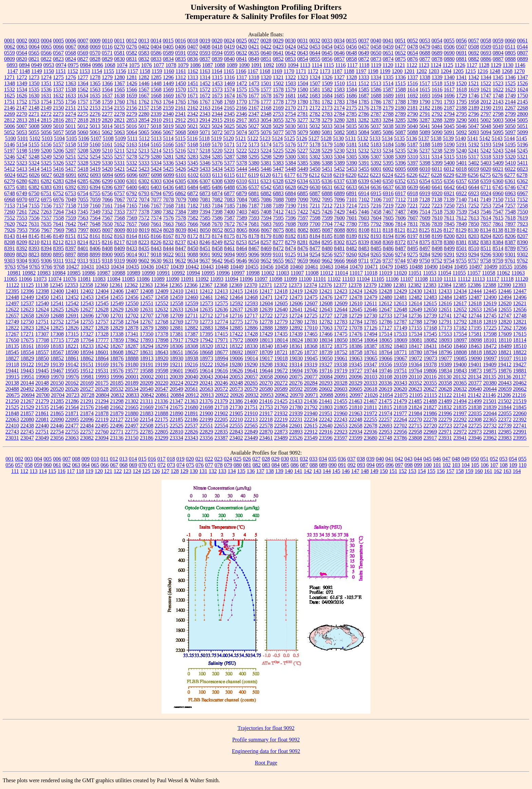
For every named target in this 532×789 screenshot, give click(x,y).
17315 (72, 334)
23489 (281, 438)
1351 (46, 83)
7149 (486, 199)
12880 (161, 328)
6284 (71, 181)
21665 (132, 407)
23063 (72, 438)
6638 (400, 187)
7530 (449, 212)
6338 (351, 181)
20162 (72, 383)
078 (218, 465)
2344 (217, 114)
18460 (460, 346)
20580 (266, 389)
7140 (461, 199)
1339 (437, 77)
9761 (510, 261)
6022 (510, 169)
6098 (156, 175)
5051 (522, 126)
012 (114, 459)
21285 (57, 401)
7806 (388, 224)
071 (152, 465)
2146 (9, 108)
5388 (327, 163)
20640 (475, 389)
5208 (83, 151)
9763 (10, 267)
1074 (122, 65)
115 (52, 471)
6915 (376, 193)
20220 (161, 383)
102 (446, 465)
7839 (437, 224)
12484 (445, 297)
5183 (376, 144)
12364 (161, 285)
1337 (413, 77)
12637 (236, 309)
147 (355, 471)
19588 (147, 371)
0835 (180, 59)
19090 (475, 358)
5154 (22, 144)
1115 (329, 65)
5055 (34, 132)
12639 (266, 309)
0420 (242, 47)
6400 (132, 187)
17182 (460, 328)
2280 (144, 114)
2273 (58, 114)
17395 (206, 334)
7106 (376, 199)
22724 (460, 426)
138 (270, 471)
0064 (34, 47)
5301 (303, 157)
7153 (9, 206)
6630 (315, 187)
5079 (303, 132)
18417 (415, 346)
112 (24, 471)
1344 (486, 77)
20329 (356, 383)
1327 (339, 77)
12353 (71, 285)
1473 (254, 83)
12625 (57, 309)
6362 (522, 181)
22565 (251, 426)
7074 (144, 199)
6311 (254, 181)
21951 (326, 413)
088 (313, 465)
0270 (119, 47)
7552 (9, 218)
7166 (144, 206)
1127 (472, 65)
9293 (461, 254)
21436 (311, 401)
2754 (290, 114)
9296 (486, 254)
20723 (73, 395)
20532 (117, 389)
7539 (461, 212)
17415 (221, 334)
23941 (460, 438)
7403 (242, 212)
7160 (95, 206)
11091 (187, 279)
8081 (291, 230)
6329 (290, 181)
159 (469, 471)
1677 (254, 96)
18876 (117, 358)
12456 (132, 297)
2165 (229, 108)
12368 (221, 285)
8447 (180, 248)
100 (427, 465)
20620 (400, 389)
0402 (144, 47)
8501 (461, 248)
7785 (364, 224)
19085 (460, 358)
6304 (168, 181)
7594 (266, 218)
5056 (46, 132)
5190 (449, 144)
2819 (95, 120)
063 (76, 465)
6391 (58, 187)
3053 (254, 120)
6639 (413, 187)
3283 (376, 120)
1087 (208, 65)
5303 (327, 157)
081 (247, 465)
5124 (277, 138)
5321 (522, 157)
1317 (242, 77)
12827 (87, 328)
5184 (388, 144)
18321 (221, 346)
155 (431, 471)
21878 (102, 413)
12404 (102, 291)
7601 (351, 218)
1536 (46, 89)
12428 (385, 291)
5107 (96, 138)
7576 (168, 218)
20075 (296, 377)
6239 (461, 175)
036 (342, 459)
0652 (400, 53)
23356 (206, 438)
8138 (498, 230)
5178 (315, 144)
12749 (12, 322)
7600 (339, 218)
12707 (147, 316)
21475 (385, 401)
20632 (460, 389)
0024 (229, 41)
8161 (95, 236)
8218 (132, 242)
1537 (58, 89)
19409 (490, 364)
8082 (303, 230)
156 (441, 471)
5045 (449, 126)
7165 (132, 206)
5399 (437, 163)
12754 (72, 322)
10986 (89, 273)
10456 (267, 267)
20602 (326, 389)
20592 (296, 389)
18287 (132, 346)
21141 (460, 395)
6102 (193, 175)
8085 (315, 230)
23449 (251, 438)
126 (156, 471)
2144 (510, 102)
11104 (363, 279)
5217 (193, 151)
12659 (42, 316)
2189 (474, 108)
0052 (413, 41)
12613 (400, 303)
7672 (229, 224)
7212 (327, 206)
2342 (193, 114)
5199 (34, 151)
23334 (176, 438)
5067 (168, 132)
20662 (520, 389)
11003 (282, 273)
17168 (430, 328)
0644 (315, 53)
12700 (102, 316)
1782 (327, 102)
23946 (475, 438)
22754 (57, 432)
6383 (46, 187)
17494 (370, 334)
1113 (305, 65)
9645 (229, 261)
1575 (242, 89)
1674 (229, 96)
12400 (57, 291)
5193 (486, 144)
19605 (191, 371)
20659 (505, 389)
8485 (376, 248)
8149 (58, 236)
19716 (326, 371)
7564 (95, 218)
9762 (522, 261)
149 (374, 471)
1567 (144, 89)
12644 (341, 309)
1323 (303, 77)
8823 (34, 254)
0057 (474, 41)
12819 (490, 322)
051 (484, 459)
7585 (205, 218)
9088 (193, 254)
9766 (47, 267)
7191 (303, 206)
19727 (356, 371)
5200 (46, 151)
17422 (236, 334)
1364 (83, 83)
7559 (71, 218)
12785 (370, 322)
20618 (370, 389)
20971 (311, 395)
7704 (327, 224)
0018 (193, 41)
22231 (296, 419)
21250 (12, 401)
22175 (161, 419)
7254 (498, 206)
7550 (522, 212)
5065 (144, 132)
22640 (326, 426)
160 (479, 471)
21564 (72, 407)
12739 (430, 316)
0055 (449, 41)
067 (114, 465)
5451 (327, 169)
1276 (71, 77)
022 (209, 459)
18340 (266, 346)
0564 (22, 53)
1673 (217, 96)
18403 (400, 346)
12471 (266, 297)
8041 (193, 230)
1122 (412, 65)
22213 (251, 419)
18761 (370, 352)
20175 (102, 383)
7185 (229, 206)
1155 (109, 71)
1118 (364, 65)
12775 (236, 322)
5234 (388, 151)
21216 (519, 395)
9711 (364, 261)
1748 (498, 96)
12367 (206, 285)
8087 (327, 230)
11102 (334, 279)
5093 (474, 132)
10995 (208, 273)
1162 (193, 71)
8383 (486, 242)
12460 (191, 297)
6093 (95, 175)
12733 (385, 316)
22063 (12, 419)
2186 (437, 108)
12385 (459, 285)
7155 (34, 206)
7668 (205, 224)
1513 (376, 83)
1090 (244, 65)
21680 (191, 407)
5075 (254, 132)
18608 (117, 352)
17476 (356, 334)
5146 (9, 144)
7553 (22, 218)
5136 (412, 138)
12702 (132, 316)
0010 (107, 41)
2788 (388, 114)
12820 (505, 322)
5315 (449, 157)
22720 (430, 426)
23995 (520, 438)
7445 (351, 212)
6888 (327, 193)
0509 (486, 47)
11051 (415, 273)
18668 (206, 352)
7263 (46, 212)
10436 (147, 267)
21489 (445, 401)
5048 (486, 126)
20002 (147, 377)
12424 (356, 291)
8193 (376, 236)
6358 (474, 181)
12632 (161, 309)
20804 (102, 395)
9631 (168, 261)
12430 (415, 291)
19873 (475, 371)
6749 (22, 193)
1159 (157, 71)
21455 (341, 401)
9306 (46, 261)
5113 (156, 138)
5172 (242, 144)
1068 (110, 65)
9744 (400, 261)
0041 (388, 41)
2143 (498, 102)
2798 (498, 114)
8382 (474, 242)
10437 (162, 267)
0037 (364, 41)
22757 (87, 432)
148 (365, 471)
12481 (400, 297)
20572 (221, 389)
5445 (254, 169)
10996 (223, 273)
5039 (400, 126)
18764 (385, 352)
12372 (280, 285)
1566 (132, 89)
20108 (385, 377)
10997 (238, 273)
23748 (385, 438)
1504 (303, 83)
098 (408, 465)
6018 (461, 169)
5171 (229, 144)
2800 (522, 114)
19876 (505, 371)
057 (19, 465)
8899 (95, 254)
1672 (205, 96)
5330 (107, 163)
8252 (229, 242)
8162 (107, 236)
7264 (58, 212)
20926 (237, 395)
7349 (95, 212)
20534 (132, 389)
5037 (376, 126)
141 (298, 471)
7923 (522, 224)
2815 (46, 120)
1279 (107, 77)
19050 (326, 358)
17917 (177, 340)
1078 (171, 65)
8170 (180, 236)
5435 (229, 169)
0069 (95, 47)
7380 (156, 212)
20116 (430, 377)
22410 (12, 426)
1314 (205, 77)
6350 (388, 181)
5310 (413, 157)
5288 (242, 157)
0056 (461, 41)
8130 (473, 230)
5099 (522, 132)
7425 (315, 212)
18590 (72, 352)
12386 (474, 285)
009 (85, 459)
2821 (119, 120)
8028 (169, 230)
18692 (236, 352)
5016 (132, 126)
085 (285, 465)
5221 (229, 151)
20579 (251, 389)
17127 (385, 328)
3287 (425, 120)
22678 (370, 426)
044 (418, 459)
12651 (445, 309)
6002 (388, 169)
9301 (510, 254)
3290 (461, 120)
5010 (58, 126)
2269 (9, 114)
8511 (486, 248)
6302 (144, 181)
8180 (278, 236)
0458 (376, 47)
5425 (168, 169)
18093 (445, 340)
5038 (388, 126)
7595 (278, 218)
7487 (400, 212)
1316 (229, 77)
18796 (445, 352)
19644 (266, 371)
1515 (400, 83)
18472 (490, 346)
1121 (400, 65)
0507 (461, 47)
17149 (400, 328)
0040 (376, 41)
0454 (327, 47)
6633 (351, 187)
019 (180, 459)
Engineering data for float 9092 (266, 751)
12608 (326, 303)
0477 (400, 47)
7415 (290, 212)
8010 (132, 230)
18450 (445, 346)
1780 (303, 102)
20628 (445, 389)
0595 (229, 53)
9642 (217, 261)
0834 (168, 59)
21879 (117, 413)
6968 (10, 199)
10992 (178, 273)
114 (43, 471)
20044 (221, 377)
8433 (132, 248)
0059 (498, 41)
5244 (510, 151)
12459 (176, 297)
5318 (486, 157)
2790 (413, 114)
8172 (193, 236)
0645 (327, 53)
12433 (445, 291)
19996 (117, 377)
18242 (102, 346)
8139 (510, 230)
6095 (120, 175)
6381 (22, 187)
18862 (87, 358)
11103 (349, 279)
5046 (461, 126)
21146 (489, 395)
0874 (388, 59)
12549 (117, 303)
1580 (303, 89)
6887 (315, 193)
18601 (102, 352)
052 (494, 459)
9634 (193, 261)
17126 (370, 328)
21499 (475, 401)
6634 (364, 187)
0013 (144, 41)
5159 (83, 144)
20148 (42, 383)
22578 (266, 426)
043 (408, 459)
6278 (522, 175)
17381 (176, 334)
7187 (254, 206)
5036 (364, 126)
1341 (461, 77)
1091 (256, 65)
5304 (339, 157)
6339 (364, 181)
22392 (520, 419)
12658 (27, 316)
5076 (266, 132)
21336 (161, 401)
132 (213, 471)
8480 (327, 248)
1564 (107, 89)
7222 (425, 206)
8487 (400, 248)
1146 (520, 65)
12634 (191, 309)
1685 (339, 96)
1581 (315, 89)
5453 (351, 169)
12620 (505, 303)
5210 (107, 151)
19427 (519, 364)
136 (251, 471)
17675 (27, 340)
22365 (490, 419)
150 (384, 471)
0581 (119, 53)
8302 (339, 242)
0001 (9, 41)
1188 (349, 71)
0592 (193, 53)
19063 (356, 358)
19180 (132, 364)
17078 (356, 328)
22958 (415, 432)
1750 (522, 96)
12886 (251, 328)
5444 (242, 169)
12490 (490, 297)
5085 (376, 132)
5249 (46, 157)
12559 (191, 303)
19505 (72, 371)
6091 (71, 175)
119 (89, 471)
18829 (27, 358)
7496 (413, 212)
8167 (168, 236)
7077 (156, 199)
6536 (242, 187)
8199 (437, 236)
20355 (430, 383)
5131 (350, 138)
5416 (58, 169)
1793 (449, 102)
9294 (474, 254)
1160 (169, 71)
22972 (460, 432)
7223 (437, 206)
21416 (266, 401)
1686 (351, 96)
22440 (42, 426)
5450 (315, 169)
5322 (9, 163)
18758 (356, 352)
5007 (22, 126)
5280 (156, 157)
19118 (12, 364)
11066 (25, 279)
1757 (83, 102)
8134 (486, 230)
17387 (191, 334)
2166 (242, 108)
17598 (490, 334)
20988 (326, 395)
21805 (341, 407)
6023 (522, 169)
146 (346, 471)
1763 (156, 102)
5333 (144, 163)
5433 (205, 169)
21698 (206, 407)
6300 (119, 181)
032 (304, 459)
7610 (437, 218)
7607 (413, 218)
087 (304, 465)
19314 (296, 364)
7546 (486, 212)
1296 (168, 77)
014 (133, 459)
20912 (192, 395)
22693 (385, 426)
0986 (98, 65)
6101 (181, 175)
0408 (205, 47)
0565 (34, 53)
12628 (102, 309)
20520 (57, 389)
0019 (205, 41)
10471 (371, 267)
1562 (83, 89)
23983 (505, 438)
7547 (498, 212)
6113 (217, 175)
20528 (102, 389)
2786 (364, 114)
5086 (388, 132)
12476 (326, 297)
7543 (474, 212)
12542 (72, 303)
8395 (58, 248)
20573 (236, 389)
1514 (388, 83)
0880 (449, 59)
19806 (430, 371)
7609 (425, 218)
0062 (10, 47)
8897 (71, 254)
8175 (229, 236)
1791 (437, 102)
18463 (475, 346)
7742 (339, 224)
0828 (95, 59)
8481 (339, 248)
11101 (319, 279)
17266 (520, 328)
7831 (413, 224)
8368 (376, 242)
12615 (430, 303)
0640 (266, 53)
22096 (87, 419)
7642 (71, 224)
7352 (107, 212)
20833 (132, 395)
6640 (425, 187)
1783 (339, 102)
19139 (57, 364)
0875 (400, 59)
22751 (42, 432)
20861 (162, 395)
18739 (326, 352)
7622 (22, 224)
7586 (217, 218)
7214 (351, 206)
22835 (221, 432)
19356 (385, 364)
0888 (510, 59)
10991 (163, 273)
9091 (205, 254)
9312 (71, 261)
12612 (385, 303)
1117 (352, 65)
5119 (216, 138)
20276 (296, 383)
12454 (102, 297)
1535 (34, 89)
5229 (327, 151)
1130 (508, 65)
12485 (460, 297)
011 (104, 459)
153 (412, 471)
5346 (205, 163)
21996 (445, 413)
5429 (193, 169)
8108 (364, 230)
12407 (132, 291)
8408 (107, 248)
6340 (376, 181)
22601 (296, 426)
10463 (326, 267)
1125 (448, 65)
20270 (266, 383)
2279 (132, 114)
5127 (314, 138)
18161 (27, 346)
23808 (415, 438)
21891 (191, 413)
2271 (34, 114)
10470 (356, 267)
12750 (27, 322)
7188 (266, 206)
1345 (498, 77)
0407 (193, 47)
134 (232, 471)
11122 (13, 285)
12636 (221, 309)
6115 (230, 175)
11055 (459, 273)
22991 (520, 432)
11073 (40, 279)
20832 (117, 395)
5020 (180, 126)
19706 (311, 371)
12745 (490, 316)
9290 (437, 254)
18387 (370, 346)
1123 (424, 65)
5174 (266, 144)
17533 (400, 334)
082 (256, 465)
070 (142, 465)
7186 (242, 206)
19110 (520, 358)
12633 (176, 309)
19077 (445, 358)
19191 (147, 364)
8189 (351, 236)
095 (380, 465)
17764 (87, 340)
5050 (510, 126)
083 (266, 465)
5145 (521, 138)
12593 (251, 303)
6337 (339, 181)
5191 (461, 144)
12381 (400, 285)
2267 (510, 108)
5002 (486, 120)
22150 (132, 419)
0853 (290, 59)
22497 (132, 426)
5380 (254, 163)
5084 (364, 132)
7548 (510, 212)
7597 (303, 218)
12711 (191, 316)
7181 (180, 206)
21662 (117, 407)
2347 (254, 114)
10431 (88, 267)
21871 (72, 413)
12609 (341, 303)
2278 (119, 114)
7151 (510, 199)
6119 (253, 175)
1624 (522, 89)
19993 (102, 377)
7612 (461, 218)
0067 (71, 47)
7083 (230, 199)
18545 (12, 352)
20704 (58, 395)
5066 (156, 132)
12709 (176, 316)
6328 (278, 181)
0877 (425, 59)
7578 (180, 218)
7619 (522, 218)
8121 (400, 230)
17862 (132, 340)
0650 (376, 53)
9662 (327, 261)
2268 (522, 108)
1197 (361, 71)
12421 (326, 291)
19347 (370, 364)
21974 (385, 413)
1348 (9, 83)
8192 (364, 236)
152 (403, 471)
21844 (505, 407)
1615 (425, 89)
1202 (422, 71)
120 (99, 471)
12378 (355, 285)
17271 (27, 334)
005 (47, 459)
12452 (72, 297)
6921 (449, 193)
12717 (251, 316)
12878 (132, 328)
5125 (289, 138)
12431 (430, 291)
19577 (132, 371)
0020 (217, 41)
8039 (181, 230)
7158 (71, 206)
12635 (206, 309)
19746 (385, 371)
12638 (251, 309)
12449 (27, 297)
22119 (102, 419)
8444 (168, 248)
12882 (191, 328)
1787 (388, 102)
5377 (229, 163)
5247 (22, 157)
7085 (254, 199)
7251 (461, 206)
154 (422, 471)
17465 (311, 334)
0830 (119, 59)
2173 (327, 108)
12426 (370, 291)
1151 (61, 71)
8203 (474, 236)
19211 (176, 364)
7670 (217, 224)
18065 (386, 340)
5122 (253, 138)
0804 (498, 53)
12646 (370, 309)
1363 (71, 83)
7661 (156, 224)
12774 (221, 322)
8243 (193, 242)
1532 (9, 89)
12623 (27, 309)
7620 (9, 224)
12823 (27, 328)
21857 (27, 413)
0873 (376, 59)
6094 (108, 175)
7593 (254, 218)
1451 (193, 83)
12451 (57, 297)
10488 (416, 267)
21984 (415, 413)
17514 (385, 334)
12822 (12, 328)
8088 (340, 230)
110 (522, 465)
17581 (475, 334)
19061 (341, 358)
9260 (351, 254)
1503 (290, 83)
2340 (168, 114)
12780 (296, 322)
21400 (251, 401)
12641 (296, 309)
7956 (34, 230)
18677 (221, 352)
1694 (437, 96)
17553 (445, 334)
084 (275, 465)
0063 (22, 47)
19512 (87, 371)
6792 (132, 193)
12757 (102, 322)
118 (80, 471)
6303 (156, 181)
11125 (27, 285)
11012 (327, 273)
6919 (425, 193)
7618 (510, 218)
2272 (46, 114)
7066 (108, 199)
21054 (386, 395)
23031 (12, 438)
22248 (356, 419)
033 (313, 459)
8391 (9, 248)
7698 (290, 224)
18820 (490, 352)
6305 (180, 181)
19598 (161, 371)
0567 (58, 53)
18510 (520, 346)
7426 (327, 212)
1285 (156, 77)
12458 (161, 297)
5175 (278, 144)
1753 (34, 102)
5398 (425, 163)
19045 (311, 358)
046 (437, 459)
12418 (281, 291)
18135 (12, 346)
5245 (522, 151)
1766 (193, 102)
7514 (425, 212)
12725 (311, 316)
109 (513, 465)
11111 (450, 279)
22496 (117, 426)
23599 (356, 438)
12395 (12, 291)
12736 (415, 316)
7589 (242, 218)
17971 (222, 340)
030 (285, 459)
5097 (510, 132)
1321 (278, 77)
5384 (290, 163)
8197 (413, 236)
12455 (117, 297)
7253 (486, 206)
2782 (315, 114)
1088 (220, 65)
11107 (407, 279)
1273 (34, 77)
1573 (217, 89)
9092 (217, 254)
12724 (296, 316)
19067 (400, 358)
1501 (266, 83)
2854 (144, 120)
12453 (87, 297)
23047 (27, 438)
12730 (370, 316)
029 (275, 459)
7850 (474, 224)
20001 (132, 377)
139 (279, 471)
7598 (315, 218)
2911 (168, 120)
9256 (327, 254)
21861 (42, 413)
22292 (460, 419)
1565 (119, 89)
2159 (168, 108)
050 (475, 459)
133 (222, 471)
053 (503, 459)
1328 (351, 77)
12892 (296, 328)
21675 (176, 407)
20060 (281, 377)
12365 (176, 285)
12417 (266, 291)
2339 (156, 114)
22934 (356, 432)
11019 (386, 273)
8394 (46, 248)
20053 (236, 377)
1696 (449, 96)
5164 (144, 144)
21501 (490, 401)
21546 (57, 407)
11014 (341, 273)
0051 (400, 41)
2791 (425, 114)
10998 (253, 273)
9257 (339, 254)
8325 (351, 242)
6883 (278, 193)
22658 (356, 426)
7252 (474, 206)
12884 (221, 328)
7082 (217, 199)
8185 (327, 236)
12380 (385, 285)
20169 (87, 383)
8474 (290, 248)
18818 (475, 352)
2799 (510, 114)
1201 (410, 71)
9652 (266, 261)
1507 (315, 83)
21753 (266, 407)
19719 (341, 371)
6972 (34, 199)
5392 (376, 163)
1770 (242, 102)
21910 (251, 413)
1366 (107, 83)
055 (522, 459)
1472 (242, 83)
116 (61, 471)
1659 (132, 96)
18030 (311, 340)
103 (456, 465)
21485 (415, 401)
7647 (83, 224)
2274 (71, 114)
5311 (425, 157)
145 (336, 471)
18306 (176, 346)
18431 (430, 346)
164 (517, 471)
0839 (217, 59)
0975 (73, 65)
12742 (460, 316)
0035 (351, 41)
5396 (400, 163)
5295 (254, 157)
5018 (156, 126)
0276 (132, 47)
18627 (132, 352)
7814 (400, 224)
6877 (229, 193)
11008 (312, 273)
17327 (87, 334)
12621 (520, 303)
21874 (87, 413)
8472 (278, 248)
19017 (266, 358)
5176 (290, 144)
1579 (290, 89)
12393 (519, 285)
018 (171, 459)
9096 (254, 254)
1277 (83, 77)
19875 (490, 371)
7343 (71, 212)
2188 (461, 108)
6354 (425, 181)
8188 (339, 236)
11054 (444, 273)
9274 (400, 254)
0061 (522, 41)
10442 (192, 267)
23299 (161, 438)
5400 (449, 163)
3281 (351, 120)
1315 (217, 77)
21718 (221, 407)
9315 (95, 261)
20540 (147, 389)
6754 (83, 193)
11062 (503, 273)
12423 (341, 291)
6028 (59, 175)
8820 (22, 254)
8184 (315, 236)
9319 (119, 261)
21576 (87, 407)
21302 (132, 401)
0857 (339, 59)
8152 (83, 236)
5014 (107, 126)
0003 (34, 41)
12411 (191, 291)
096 (389, 465)
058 (28, 465)
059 (38, 465)
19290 (251, 364)
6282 (46, 181)
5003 (498, 120)
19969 (42, 377)
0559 (9, 53)
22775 (132, 432)
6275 (486, 175)
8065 (242, 230)
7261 (22, 212)
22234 (311, 419)
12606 (296, 303)
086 (294, 465)
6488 (229, 187)
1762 (144, 102)
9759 (498, 261)
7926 (10, 230)
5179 (327, 144)
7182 (193, 206)
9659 (303, 261)
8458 (217, 248)
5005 (522, 120)
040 (380, 459)
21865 (57, 413)
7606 (400, 218)
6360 (498, 181)
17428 (251, 334)
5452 (339, 169)
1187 (337, 71)
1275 (58, 77)
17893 (147, 340)
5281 (168, 157)
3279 (327, 120)
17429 (266, 334)
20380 (490, 383)
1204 (446, 71)
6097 (144, 175)
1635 (95, 96)
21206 (504, 395)
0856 (327, 59)
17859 (117, 340)
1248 (495, 71)
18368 (311, 346)
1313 (193, 77)
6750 (34, 193)
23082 (87, 438)
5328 (83, 163)
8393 (34, 248)
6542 (266, 187)
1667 (144, 96)
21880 (132, 413)
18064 (371, 340)
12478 (356, 297)
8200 (449, 236)
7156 (46, 206)
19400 (460, 364)
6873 (205, 193)
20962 (282, 395)
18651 (176, 352)
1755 (58, 102)
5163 (132, 144)
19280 (236, 364)
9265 (376, 254)
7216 (376, 206)
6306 (193, 181)
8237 (180, 242)
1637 (107, 96)
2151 (71, 108)
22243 (341, 419)
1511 (351, 83)
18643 (161, 352)
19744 (370, 371)
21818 (400, 407)
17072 (341, 328)
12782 (326, 322)
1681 (290, 96)
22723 (445, 426)
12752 (57, 322)
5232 (364, 151)
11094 (232, 279)
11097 (261, 279)
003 (28, 459)
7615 (498, 218)
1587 (388, 89)
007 (66, 459)
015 (142, 459)
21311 (146, 401)
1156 (121, 71)
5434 (217, 169)
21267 (27, 401)
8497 (425, 248)
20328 (341, 383)
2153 (95, 108)
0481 (437, 47)
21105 (416, 395)
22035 (475, 413)
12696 (87, 316)
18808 (460, 352)
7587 (229, 218)
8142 (522, 230)
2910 (156, 120)
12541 (57, 303)
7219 (388, 206)
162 (498, 471)
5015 (119, 126)
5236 (413, 151)
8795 (522, 248)
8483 (364, 248)
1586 (376, 89)
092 (351, 465)
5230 (339, 151)
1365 (95, 83)
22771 (117, 432)
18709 (266, 352)
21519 (520, 401)
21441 (326, 401)
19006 (236, 358)
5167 (180, 144)
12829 (117, 328)
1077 (159, 65)
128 (175, 471)
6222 (363, 175)
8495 (413, 248)
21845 (520, 407)
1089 (232, 65)
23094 (102, 438)
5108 (108, 138)
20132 (460, 377)
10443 (207, 267)
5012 (83, 126)
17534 (415, 334)
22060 (520, 413)
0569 (83, 53)
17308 (57, 334)
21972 (370, 413)
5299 (278, 157)
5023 (205, 126)
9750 (424, 261)
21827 (430, 407)
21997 (460, 413)
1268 (507, 71)
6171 (278, 175)
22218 (266, 419)
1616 (437, 89)
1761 (132, 102)
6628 (290, 187)
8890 (46, 254)
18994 (221, 358)
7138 (437, 199)
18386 (356, 346)
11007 (297, 273)
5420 (107, 169)
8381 (461, 242)
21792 (311, 407)
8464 (242, 248)
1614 (413, 89)
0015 (168, 41)
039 (370, 459)
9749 (412, 261)
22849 (251, 432)
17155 (415, 328)
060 (47, 465)
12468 (251, 297)
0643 (303, 53)
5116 (192, 138)
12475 (311, 297)
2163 (205, 108)
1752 (22, 102)
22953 (385, 432)
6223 (376, 175)
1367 (119, 83)
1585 (364, 89)
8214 (83, 242)
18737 (311, 352)
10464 (341, 267)
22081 (42, 419)
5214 (156, 151)
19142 (72, 364)
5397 (413, 163)
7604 (376, 218)
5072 (217, 132)
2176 (364, 108)
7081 (205, 199)
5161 (107, 144)
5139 (448, 138)
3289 (449, 120)
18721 (281, 352)
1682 (303, 96)
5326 (58, 163)
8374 (413, 242)
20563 (206, 389)
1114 (317, 65)
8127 (449, 230)
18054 (356, 340)
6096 (132, 175)
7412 (278, 212)
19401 (475, 364)
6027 (46, 175)
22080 (27, 419)
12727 (326, 316)
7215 (364, 206)
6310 (242, 181)
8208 (9, 242)
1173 (325, 71)
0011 (119, 41)
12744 (475, 316)
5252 (83, 157)
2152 (83, 108)
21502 (505, 401)
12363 (146, 285)
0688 (425, 53)
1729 (461, 96)
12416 (251, 291)
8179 (266, 236)
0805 (510, 53)
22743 (12, 432)
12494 (505, 297)
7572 (144, 218)
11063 (518, 273)
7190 (290, 206)
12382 (415, 285)
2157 (144, 108)
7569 (132, 218)
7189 (278, 206)
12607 (311, 303)
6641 (437, 187)
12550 (132, 303)
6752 (58, 193)
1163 (205, 71)
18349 (281, 346)
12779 (281, 322)
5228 (315, 151)
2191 (498, 108)
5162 (119, 144)
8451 (205, 248)
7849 (461, 224)
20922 (222, 395)
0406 (180, 47)
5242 (486, 151)
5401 (461, 163)
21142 (474, 395)
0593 (205, 53)
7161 (107, 206)
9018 (156, 254)
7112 (401, 199)
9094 (229, 254)
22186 (191, 419)
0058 (486, 41)
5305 (351, 157)
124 (137, 471)
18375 (341, 346)
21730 (236, 407)
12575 (221, 303)
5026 (242, 126)
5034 (339, 126)
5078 (290, 132)
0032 (315, 41)
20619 (385, 389)
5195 (510, 144)
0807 (522, 53)
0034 (339, 41)
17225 (490, 328)
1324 (315, 77)
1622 (498, 89)
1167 (253, 71)
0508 (474, 47)
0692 (474, 53)
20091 (341, 377)
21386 (236, 401)
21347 (176, 401)
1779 (290, 102)
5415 (46, 169)
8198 (425, 236)
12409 (161, 291)
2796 (474, 114)
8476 (303, 248)
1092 (269, 65)
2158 (156, 108)
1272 (22, 77)
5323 (22, 163)
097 (399, 465)
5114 (168, 138)
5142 (485, 138)
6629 (303, 187)
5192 (474, 144)
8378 (437, 242)
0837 (205, 59)
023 (218, 459)
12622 (12, 309)
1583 (339, 89)
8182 (290, 236)
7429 (339, 212)
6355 (437, 181)
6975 (46, 199)
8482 (351, 248)
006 (57, 459)
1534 (22, 89)
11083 (99, 279)
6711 (486, 187)
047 (446, 459)
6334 (303, 181)
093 (361, 465)
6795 (168, 193)
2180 (400, 108)
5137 (424, 138)
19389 (445, 364)
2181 (413, 108)
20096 (356, 377)
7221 (413, 206)
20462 (520, 383)
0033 (327, 41)
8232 (168, 242)
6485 (205, 187)
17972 (236, 340)
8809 (9, 254)
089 (323, 465)
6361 (510, 181)
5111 (132, 138)
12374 (310, 285)
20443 (505, 383)
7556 (34, 218)
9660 (315, 261)
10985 (74, 273)
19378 (430, 364)
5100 (11, 138)
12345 (56, 285)
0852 (278, 59)
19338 (340, 364)
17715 (57, 340)
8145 (34, 236)
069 (133, 465)
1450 (180, 83)
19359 (400, 364)
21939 (296, 413)
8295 (327, 242)
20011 (162, 377)
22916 (326, 432)
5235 (400, 151)
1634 (83, 96)
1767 (205, 102)
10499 (491, 267)
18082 (431, 340)
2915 (217, 120)
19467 (57, 371)
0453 (315, 47)
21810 (356, 407)
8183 (303, 236)
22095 (72, 419)
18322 (236, 346)
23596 (326, 438)
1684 (327, 96)
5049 (498, 126)
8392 (22, 248)
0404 (156, 47)
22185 (176, 419)
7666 (193, 224)
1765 (180, 102)
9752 (437, 261)
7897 (510, 224)
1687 (364, 96)
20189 (132, 383)
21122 (445, 395)
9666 (339, 261)
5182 (364, 144)
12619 (490, 303)
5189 (437, 144)
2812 (9, 120)
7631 (34, 224)
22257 (385, 419)
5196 (522, 144)
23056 (57, 438)
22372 (505, 419)
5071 (205, 132)
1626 (22, 96)
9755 (461, 261)
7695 (278, 224)
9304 (22, 261)
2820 (107, 120)
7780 (351, 224)
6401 (144, 187)
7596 (290, 218)
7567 (107, 218)
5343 (180, 163)
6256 (473, 175)
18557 (42, 352)
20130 (445, 377)
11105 (378, 279)
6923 (474, 193)
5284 (205, 157)
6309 (229, 181)
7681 (254, 224)
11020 (400, 273)
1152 (73, 71)
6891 (351, 193)
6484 (193, 187)
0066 (59, 47)
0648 (351, 53)
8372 (400, 242)
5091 (449, 132)
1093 (281, 65)
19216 (191, 364)
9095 (242, 254)
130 (194, 471)
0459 (388, 47)
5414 (34, 169)
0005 (58, 41)
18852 (57, 358)
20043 (206, 377)
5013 (95, 126)
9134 (303, 254)
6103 (205, 175)
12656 (520, 309)
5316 (461, 157)
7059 (95, 199)
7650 (107, 224)
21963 (356, 413)
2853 (132, 120)
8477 (315, 248)
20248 (236, 383)
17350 (147, 334)
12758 (117, 322)
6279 (9, 181)
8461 (229, 248)
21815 (385, 407)
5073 (229, 132)
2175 (351, 108)
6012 (449, 169)
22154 (147, 419)
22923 (341, 432)
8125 (424, 230)
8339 (364, 242)
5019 (168, 126)
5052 (9, 132)
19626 (236, 371)
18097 (460, 340)
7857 (486, 224)
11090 (173, 279)
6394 (95, 187)
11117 (493, 279)
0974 (61, 65)
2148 (34, 108)
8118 (388, 230)
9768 (59, 267)
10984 (59, 273)
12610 (356, 303)
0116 (107, 47)
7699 (303, 224)
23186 (147, 438)
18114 (520, 340)
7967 (46, 230)
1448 (156, 83)
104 (465, 465)
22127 (117, 419)
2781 (303, 114)
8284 (315, 242)
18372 (326, 346)
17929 (192, 340)
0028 (266, 41)
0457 (364, 47)
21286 (72, 401)
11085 (128, 279)
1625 (9, 96)
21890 (176, 413)
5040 (413, 126)
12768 (161, 322)
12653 (475, 309)
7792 (376, 224)
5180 (339, 144)
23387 (221, 438)
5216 (180, 151)
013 (123, 459)
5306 (364, 157)
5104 (59, 138)
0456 (351, 47)
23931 (445, 438)
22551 (206, 426)
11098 (276, 279)
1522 (486, 83)
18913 (147, 358)
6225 (400, 175)
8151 (71, 236)
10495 (461, 267)
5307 (376, 157)
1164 (217, 71)
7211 (315, 206)
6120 (266, 175)
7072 (132, 199)
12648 (400, 309)
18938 (191, 358)
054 (513, 459)
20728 (88, 395)
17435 (281, 334)
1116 (340, 65)
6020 (486, 169)
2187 (449, 108)
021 (199, 459)
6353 (413, 181)
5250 (58, 157)
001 (9, 459)
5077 (278, 132)
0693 (486, 53)
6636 (376, 187)
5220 (217, 151)
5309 (400, 157)
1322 (290, 77)
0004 (46, 41)
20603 (341, 389)
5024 (217, 126)
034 (323, 459)
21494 (460, 401)
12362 (131, 285)
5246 (9, 157)
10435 (132, 267)
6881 (254, 193)
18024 (296, 340)
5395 (388, 163)
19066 (385, 358)
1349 (22, 83)
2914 (205, 120)
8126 (437, 230)
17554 (460, 334)
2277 (107, 114)
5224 (266, 151)
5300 (290, 157)
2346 (242, 114)
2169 (278, 108)
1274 (46, 77)
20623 (415, 389)
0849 (254, 59)
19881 (520, 371)
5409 (498, 163)
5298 (266, 157)
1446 (144, 83)
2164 (217, 108)
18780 (415, 352)
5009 (46, 126)
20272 (281, 383)
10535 (506, 267)
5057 (58, 132)
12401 (72, 291)
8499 (449, 248)
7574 (156, 218)
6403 (156, 187)
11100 (305, 279)
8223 (144, 242)
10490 (431, 267)
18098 (475, 340)
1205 (458, 71)
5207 (71, 151)
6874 (217, 193)
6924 (486, 193)
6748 (9, 193)
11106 (392, 279)
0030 (290, 41)
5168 (193, 144)
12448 (12, 297)
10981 (14, 273)
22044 (490, 413)
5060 (83, 132)
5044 (437, 126)
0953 (49, 65)
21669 (147, 407)
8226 (156, 242)
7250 (449, 206)
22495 (102, 426)
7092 (315, 199)
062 (66, 465)
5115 (180, 138)
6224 (388, 175)
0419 (229, 47)
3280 (339, 120)
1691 (400, 96)
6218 (327, 175)
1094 (293, 65)
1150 (49, 71)
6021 (498, 169)
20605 (356, 389)
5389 (339, 163)
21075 (401, 395)
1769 (229, 102)
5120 (228, 138)
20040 (191, 377)
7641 (58, 224)
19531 (102, 371)
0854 (303, 59)
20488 (12, 389)
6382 (34, 187)
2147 (22, 108)
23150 (132, 438)
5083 (351, 132)
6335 (315, 181)
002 (19, 459)
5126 (302, 138)
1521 (474, 83)
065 (95, 465)
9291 (449, 254)
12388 (489, 285)
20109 (400, 377)
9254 (315, 254)
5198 (22, 151)
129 (184, 471)
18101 (490, 340)
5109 (120, 138)
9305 (34, 261)
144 (327, 471)
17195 (475, 328)
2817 (71, 120)
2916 (229, 120)
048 (456, 459)
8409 (119, 248)
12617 (460, 303)
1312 (180, 77)
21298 (117, 401)
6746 (510, 187)
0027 (254, 41)
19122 (27, 364)
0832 (144, 59)
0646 (339, 53)
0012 (132, 41)
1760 (119, 102)
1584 (351, 89)
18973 (206, 358)
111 (15, 471)
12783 (341, 322)
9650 (254, 261)
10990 (148, 273)
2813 (22, 120)
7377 (132, 212)
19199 (161, 364)
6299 (107, 181)
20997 (356, 395)
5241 (474, 151)
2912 (180, 120)
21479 (400, 401)
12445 (490, 291)
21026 (371, 395)
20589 (281, 389)
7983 (71, 230)
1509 (327, 83)
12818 (475, 322)
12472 (281, 297)
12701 (117, 316)
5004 (510, 120)
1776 (254, 102)
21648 (102, 407)
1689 (388, 96)
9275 (413, 254)
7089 (291, 199)
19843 (460, 371)
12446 (505, 291)
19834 (445, 371)
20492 (27, 389)
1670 (180, 96)
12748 (520, 316)
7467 (388, 212)
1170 (289, 71)
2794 (449, 114)
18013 (266, 340)
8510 (474, 248)
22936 (370, 432)
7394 (205, 212)
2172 (315, 108)
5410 (510, 163)
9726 (376, 261)
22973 (475, 432)
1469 (229, 83)
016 (152, 459)
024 (228, 459)
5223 (254, 151)
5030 (290, 126)
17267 (12, 334)
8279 (290, 242)
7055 (83, 199)
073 (171, 465)
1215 (471, 71)
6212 (315, 175)
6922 (461, 193)
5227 (303, 151)
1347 (522, 77)
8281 (303, 242)
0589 (168, 53)
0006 (71, 41)
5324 (34, 163)
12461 (206, 297)
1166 (241, 71)
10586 (520, 267)
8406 (95, 248)
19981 (87, 377)
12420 (311, 291)
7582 (193, 218)
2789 (400, 114)
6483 (180, 187)
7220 (400, 206)
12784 (356, 322)
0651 (388, 53)
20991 (341, 395)
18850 (42, 358)
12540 (42, 303)
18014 (281, 340)
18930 (176, 358)
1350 (34, 83)
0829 (107, 59)
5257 (119, 157)
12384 (444, 285)
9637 (205, 261)
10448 (222, 267)
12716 (236, 316)
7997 (83, 230)
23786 (400, 438)
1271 (9, 77)
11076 (69, 279)
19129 (42, 364)
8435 (144, 248)
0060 (510, 41)
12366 (191, 285)
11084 (113, 279)
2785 (351, 114)
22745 (27, 432)
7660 (144, 224)
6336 (327, 181)
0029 (278, 41)
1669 (168, 96)
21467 (370, 401)
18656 (191, 352)
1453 (217, 83)
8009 (120, 230)
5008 (34, 126)
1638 (119, 96)
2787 (376, 114)
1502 (278, 83)
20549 (176, 389)
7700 (315, 224)
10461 (311, 267)
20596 (311, 389)
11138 (42, 285)
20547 (161, 389)
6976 (59, 199)
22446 (57, 426)
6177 (290, 175)
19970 (57, 377)
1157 (133, 71)
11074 (55, 279)
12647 (385, 309)
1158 (145, 71)
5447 (278, 169)
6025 (22, 175)
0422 (266, 47)
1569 (168, 89)
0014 (156, 41)
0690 (449, 53)
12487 (475, 297)
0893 (12, 65)
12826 (72, 328)
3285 (400, 120)
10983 (44, 273)
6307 (205, 181)
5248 (34, 157)
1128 (484, 65)
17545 (430, 334)
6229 (449, 175)
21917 (266, 413)
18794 (430, 352)
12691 (72, 316)
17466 (326, 334)
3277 (303, 120)
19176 (117, 364)
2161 (180, 108)
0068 (83, 47)
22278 (430, 419)
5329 (95, 163)
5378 (242, 163)
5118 (204, 138)
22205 (221, 419)
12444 (475, 291)
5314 (437, 157)
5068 (180, 132)
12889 (281, 328)
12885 (236, 328)
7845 (449, 224)
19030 (296, 358)
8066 (254, 230)
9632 (180, 261)
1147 (13, 71)
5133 (375, 138)
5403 (486, 163)
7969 (59, 230)
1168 (265, 71)
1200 (397, 71)
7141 (473, 199)
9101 (278, 254)
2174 (339, 108)
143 (317, 471)
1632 (58, 96)
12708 (161, 316)
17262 (505, 328)
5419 (95, 169)
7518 (437, 212)
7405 (254, 212)
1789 (413, 102)
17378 (161, 334)
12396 (27, 291)
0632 (242, 53)
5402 (474, 163)
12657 (12, 316)
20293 (326, 383)
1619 (474, 89)
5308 (388, 157)
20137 (519, 377)
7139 (449, 199)
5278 (132, 157)
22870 (266, 432)
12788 (415, 322)
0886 (486, 59)
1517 (425, 83)
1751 (9, 102)
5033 (327, 126)
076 (199, 465)
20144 (27, 383)
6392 (71, 187)
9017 (144, 254)
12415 (236, 291)
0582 (132, 53)
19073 (430, 358)
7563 (83, 218)
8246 (205, 242)
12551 (147, 303)
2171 (303, 108)
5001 (474, 120)
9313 (83, 261)
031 (294, 459)
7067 (120, 199)
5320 (510, 157)
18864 (102, 358)
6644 (474, 187)
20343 (400, 383)
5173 (254, 144)
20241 (206, 383)
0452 (303, 47)
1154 (97, 71)
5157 (58, 144)
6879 (242, 193)
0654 (413, 53)
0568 (71, 53)
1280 (119, 77)
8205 (498, 236)
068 (123, 465)
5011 (70, 126)
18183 (57, 346)
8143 (9, 236)
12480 (385, 297)
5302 (315, 157)
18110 (505, 340)
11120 (522, 279)
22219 (281, 419)
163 (507, 471)
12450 (42, 297)
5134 (387, 138)
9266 (388, 254)
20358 (445, 383)
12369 (235, 285)
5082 (339, 132)
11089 (158, 279)
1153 (85, 71)
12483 (430, 297)
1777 (266, 102)
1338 (425, 77)
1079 (183, 65)
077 (209, 465)
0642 (290, 53)
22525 (176, 426)
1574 (229, 89)
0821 (34, 59)
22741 (520, 426)
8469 (266, 248)
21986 (430, 413)
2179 (388, 108)
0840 (229, 59)
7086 (266, 199)
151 (393, 471)
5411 (522, 163)
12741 (445, 316)
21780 (296, 407)
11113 (478, 279)
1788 (400, 102)
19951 (27, 377)
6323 (266, 181)
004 (38, 459)
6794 (156, 193)
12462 (221, 297)
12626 (72, 309)
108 (503, 465)
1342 (474, 77)
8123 (412, 230)
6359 (486, 181)
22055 (505, 413)
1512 (364, 83)
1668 (156, 96)
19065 (370, 358)
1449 (168, 83)
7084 (242, 199)
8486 (388, 248)
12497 (12, 303)
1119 (376, 65)
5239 (449, 151)
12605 (281, 303)
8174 (217, 236)
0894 (24, 65)
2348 (266, 114)
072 (161, 465)
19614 (206, 371)
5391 (364, 163)
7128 (424, 199)
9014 (132, 254)
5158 (71, 144)
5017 (144, 126)
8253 (242, 242)
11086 (143, 279)
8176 (242, 236)
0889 (522, 59)
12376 (325, 285)
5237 (425, 151)
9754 (449, 261)
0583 (144, 53)
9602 (144, 261)
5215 (168, 151)
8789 (510, 248)
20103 (370, 377)
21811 (370, 407)
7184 (217, 206)
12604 (266, 303)
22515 (161, 426)
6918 (413, 193)
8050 (205, 230)
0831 (132, 59)
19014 (251, 358)
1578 (278, 89)
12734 (400, 316)
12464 (236, 297)
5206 (58, 151)
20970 (297, 395)
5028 (266, 126)
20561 (191, 389)
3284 (388, 120)
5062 (107, 132)
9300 (498, 254)
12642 (311, 309)
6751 (46, 193)
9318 (107, 261)
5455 (364, 169)
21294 (102, 401)
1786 (376, 102)
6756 (107, 193)
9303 (10, 261)
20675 (13, 395)
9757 (473, 261)
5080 (315, 132)
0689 (437, 53)
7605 (388, 218)
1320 (266, 77)
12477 (341, 297)
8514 (498, 248)
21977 (400, 413)
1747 (486, 96)
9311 (59, 261)
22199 (206, 419)
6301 (132, 181)
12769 (176, 322)
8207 (522, 236)
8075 (279, 230)
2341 (180, 114)
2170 (290, 108)
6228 (437, 175)
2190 (486, 108)
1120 (388, 65)
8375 (425, 242)
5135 (399, 138)
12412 (206, 291)
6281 (34, 181)
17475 (341, 334)
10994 (193, 273)
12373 (295, 285)
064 (85, 465)
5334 (156, 163)
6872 (193, 193)
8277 (278, 242)
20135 (490, 377)
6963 (510, 193)
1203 (434, 71)
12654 (490, 309)
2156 (132, 108)
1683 (315, 96)
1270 (519, 71)
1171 (301, 71)
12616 (445, 303)
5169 (205, 144)
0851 (266, 59)
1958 (474, 102)
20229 (191, 383)
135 (241, 471)
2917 (242, 120)
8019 (144, 230)
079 (228, 465)
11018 (371, 273)
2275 (83, 114)
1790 (425, 102)
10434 (117, 267)
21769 (281, 407)
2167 (254, 108)
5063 (119, 132)
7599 (327, 218)
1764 (168, 102)
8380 (449, 242)
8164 (132, 236)
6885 (303, 193)
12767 (147, 322)
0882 (474, 59)
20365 (460, 383)
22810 (176, 432)
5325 (46, 163)
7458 (376, 212)
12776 (251, 322)
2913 (193, 120)
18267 (117, 346)
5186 (400, 144)
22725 (475, 426)
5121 (241, 138)
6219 (339, 175)
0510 (498, 47)
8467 (254, 248)
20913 (207, 395)
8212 (58, 242)
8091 (352, 230)
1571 (193, 89)
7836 (425, 224)
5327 (71, 163)
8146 (46, 236)
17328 (102, 334)
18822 (520, 352)
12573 (206, 303)
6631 (327, 187)
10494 (446, 267)
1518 (437, 83)
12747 (505, 316)
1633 (71, 96)
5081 (327, 132)
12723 (281, 316)
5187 (413, 144)
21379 (221, 401)
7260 (9, 212)
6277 (510, 175)
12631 (147, 309)
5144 (509, 138)
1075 (134, 65)
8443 (156, 248)
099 (418, 465)
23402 (236, 438)
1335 (388, 77)
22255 (370, 419)
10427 (73, 267)
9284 (425, 254)
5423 (144, 169)
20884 (177, 395)
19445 (42, 371)
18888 (132, 358)
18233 (87, 346)
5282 (180, 157)
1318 (254, 77)
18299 (161, 346)
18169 (42, 346)
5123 (265, 138)
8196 (400, 236)
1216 (483, 71)
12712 (206, 316)
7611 (449, 218)
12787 (400, 322)
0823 (58, 59)
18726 (296, 352)
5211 (119, 151)
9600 (132, 261)
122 (118, 471)
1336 (400, 77)
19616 (221, 371)
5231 (351, 151)
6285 (83, 181)
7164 (119, 206)
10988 (118, 273)
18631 (147, 352)
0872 (364, 59)
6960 (498, 193)
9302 (522, 254)
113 (33, 471)
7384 (180, 212)
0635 (254, 53)
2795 (461, 114)
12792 (460, 322)
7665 (180, 224)
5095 (498, 132)
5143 (497, 138)
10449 (237, 267)
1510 (339, 83)
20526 (72, 389)
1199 (385, 71)
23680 (370, 438)
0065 (46, 47)
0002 (22, 41)
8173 (205, 236)
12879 (147, 328)
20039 (176, 377)
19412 (505, 364)
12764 (132, 322)
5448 (290, 169)
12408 (147, 291)
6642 (449, 187)
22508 (147, 426)
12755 (87, 322)
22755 (72, 432)
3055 (278, 120)
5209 (95, 151)
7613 (474, 218)
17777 (102, 340)
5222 (242, 151)
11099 (290, 279)
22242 (326, 419)
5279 (144, 157)
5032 (315, 126)
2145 (522, 102)
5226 (290, 151)
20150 (57, 383)
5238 (437, 151)
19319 (310, 364)
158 (460, 471)
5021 (193, 126)
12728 (341, 316)
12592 (236, 303)
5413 (22, 169)
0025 (242, 41)
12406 (117, 291)
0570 (95, 53)
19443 (27, 371)
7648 (95, 224)
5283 (193, 157)
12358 (86, 285)
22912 (311, 432)
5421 (119, 169)
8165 (144, 236)
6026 (34, 175)
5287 (229, 157)
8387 (510, 242)
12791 (445, 322)
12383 (430, 285)
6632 (339, 187)
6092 (83, 175)
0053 (425, 41)
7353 (119, 212)
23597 (341, 438)
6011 (437, 169)
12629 (117, 309)
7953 (22, 230)
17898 (162, 340)
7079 (181, 199)
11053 (430, 273)
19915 (13, 377)
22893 (296, 432)
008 (76, 459)
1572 (205, 89)
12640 (281, 309)
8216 (107, 242)
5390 (351, 163)
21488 (430, 401)
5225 (278, 151)
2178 (376, 108)
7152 (522, 199)
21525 (12, 407)
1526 (522, 83)
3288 (437, 120)
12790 (430, 322)
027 (256, 459)
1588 (400, 89)
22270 (415, 419)
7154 (22, 206)
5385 (303, 163)
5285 (217, 157)
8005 (95, 230)
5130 (338, 138)
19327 (325, 364)
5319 (498, 157)
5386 (315, 163)
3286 (413, 120)
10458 (282, 267)
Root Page (266, 763)
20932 (252, 395)
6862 (180, 193)
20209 (147, 383)
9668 (351, 261)
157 (450, 471)
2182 (425, 108)
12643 (326, 309)
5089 (425, 132)
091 (342, 465)
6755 (95, 193)
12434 (460, 291)
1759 (107, 102)
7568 (119, 218)
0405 (168, 47)
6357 (461, 181)
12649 (415, 309)
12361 (116, 285)
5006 (9, 126)
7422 (303, 212)
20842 (147, 395)
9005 (119, 254)
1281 (132, 77)
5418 (83, 169)
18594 (87, 352)
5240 (461, 151)
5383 (278, 163)
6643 (461, 187)
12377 (340, 285)
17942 (207, 340)
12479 (370, 297)
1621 (486, 89)
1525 (510, 83)
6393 (83, 187)
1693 (425, 96)
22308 (475, 419)
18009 (251, 340)
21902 (221, 413)
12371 (265, 285)
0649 (364, 53)
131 (203, 471)
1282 (144, 77)
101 (437, 465)
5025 (229, 126)
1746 (474, 96)
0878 (437, 59)
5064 (132, 132)
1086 (195, 65)
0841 (242, 59)
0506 (449, 47)
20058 (266, 377)
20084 (326, 377)
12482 (415, 297)
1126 (460, 65)
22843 (236, 432)
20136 (505, 377)
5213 (144, 151)
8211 (46, 242)
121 (108, 471)
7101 (352, 199)
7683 (266, 224)
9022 (168, 254)
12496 (520, 297)
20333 (370, 383)
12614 (415, 303)
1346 (510, 77)
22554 (221, 426)
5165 (156, 144)
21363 (191, 401)
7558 (58, 218)
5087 (400, 132)
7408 (266, 212)
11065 (11, 279)
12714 (221, 316)
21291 (87, 401)
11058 (488, 273)
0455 (339, 47)
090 (332, 465)
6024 (10, 175)
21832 (445, 407)
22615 (311, 426)
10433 (102, 267)
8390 (522, 242)
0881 (461, 59)
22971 (445, 432)
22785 (147, 432)
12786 (385, 322)
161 (488, 471)
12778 (266, 322)
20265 (251, 383)
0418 (217, 47)
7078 (169, 199)
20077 (311, 377)
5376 (217, 163)
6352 (400, 181)
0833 (156, 59)
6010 (425, 169)
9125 (290, 254)
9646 (242, 261)
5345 (193, 163)
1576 (254, 89)
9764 (22, 267)
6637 (388, 187)
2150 (58, 108)
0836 (193, 59)
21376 (206, 401)
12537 (27, 303)
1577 (266, 89)
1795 (461, 102)
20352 (415, 383)
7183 (205, 206)
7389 (193, 212)
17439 (296, 334)
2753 (278, 114)
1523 (498, 83)
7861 (498, 224)
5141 (473, 138)
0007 (83, 41)
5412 (9, 169)
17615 (520, 334)
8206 (510, 236)
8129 (461, 230)
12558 (176, 303)
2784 (339, 114)
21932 (281, 413)
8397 (71, 248)
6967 (522, 193)
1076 (147, 65)
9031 (180, 254)
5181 (351, 144)
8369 (388, 242)
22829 (206, 432)
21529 (27, 407)
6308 (217, 181)
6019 (474, 169)
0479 (425, 47)
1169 (277, 71)
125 (146, 471)
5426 (180, 169)
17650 (13, 340)
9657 (290, 261)
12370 (250, 285)
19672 (281, 371)
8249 (217, 242)
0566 (46, 53)
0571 (107, 53)
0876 (413, 59)
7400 (229, 212)
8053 (230, 230)
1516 (413, 83)
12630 (132, 309)
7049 (71, 199)
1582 (327, 89)
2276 (95, 114)
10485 (401, 267)
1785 (364, 102)
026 (247, 459)
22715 (415, 426)
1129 (496, 65)
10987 (103, 273)
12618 (475, 303)
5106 (84, 138)
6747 (522, 187)
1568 (156, 89)
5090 (437, 132)
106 (484, 465)
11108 (421, 279)
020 (190, 459)
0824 (71, 59)
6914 (364, 193)
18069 (401, 340)
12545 (102, 303)
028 (266, 459)
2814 (34, 120)
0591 (180, 53)
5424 (156, 169)
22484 (87, 426)
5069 (193, 132)
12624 (42, 309)
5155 (34, 144)
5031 (303, 126)
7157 (58, 206)
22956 (400, 432)
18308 (191, 346)
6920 (437, 193)
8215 (95, 242)
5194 (498, 144)
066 (104, 465)
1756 (71, 102)
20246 (221, 383)
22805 (161, 432)
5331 (119, 163)
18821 (505, 352)
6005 (400, 169)
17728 (72, 340)
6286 (95, 181)
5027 (254, 126)
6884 (290, 193)
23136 (117, 438)
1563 (95, 89)
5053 (22, 132)
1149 (36, 71)
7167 (156, 206)
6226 (412, 175)
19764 (415, 371)
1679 (278, 96)
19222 (206, 364)
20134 (475, 377)
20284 (311, 383)
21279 (42, 401)
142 (308, 471)
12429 (400, 291)
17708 (42, 340)
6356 (449, 181)
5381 (266, 163)
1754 (46, 102)
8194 (388, 236)
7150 (498, 199)
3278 (315, 120)
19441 (12, 371)
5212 (132, 151)
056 (9, 465)
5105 (72, 138)
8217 (119, 242)
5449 (303, 169)
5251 (71, 157)
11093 (217, 279)
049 (465, 459)
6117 (241, 175)
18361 (296, 346)
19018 (281, 358)
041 (389, 459)
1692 (413, 96)
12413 (221, 291)
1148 (25, 71)
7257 (510, 206)
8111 (376, 230)
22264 (400, 419)
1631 (46, 96)
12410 (176, 291)
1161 (181, 71)
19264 (221, 364)
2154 (107, 108)
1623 (510, 89)
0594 (217, 53)
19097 (490, 358)
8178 (254, 236)
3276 (290, 120)
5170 (217, 144)
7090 (303, 199)
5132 (363, 138)
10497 (476, 267)
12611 (370, 303)
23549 (311, 438)
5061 (95, 132)
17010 (311, 328)
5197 (9, 151)
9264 (364, 254)
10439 (177, 267)
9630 (156, 261)
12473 (296, 297)
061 (57, 465)
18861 (72, 358)
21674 (161, 407)
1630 (34, 96)
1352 (58, 83)
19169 (102, 364)
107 (494, 465)
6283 (58, 181)
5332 (132, 163)
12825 (57, 328)
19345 (355, 364)
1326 (327, 77)
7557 (46, 218)
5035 (351, 126)
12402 (87, 291)
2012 (486, 102)
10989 (133, 273)
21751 (251, 407)
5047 (474, 126)
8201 (461, 236)
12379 (370, 285)
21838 (475, 407)
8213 (71, 242)
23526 (296, 438)
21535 (42, 407)
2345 (229, 114)
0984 (85, 65)
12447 (520, 291)
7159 (83, 206)
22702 (400, 426)
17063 (326, 328)
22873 (281, 432)
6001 (376, 169)
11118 (507, 279)
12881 (176, 328)
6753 (71, 193)
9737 (388, 261)
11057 (474, 273)
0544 (522, 47)
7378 (144, 212)
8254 (254, 242)
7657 (132, 224)
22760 (102, 432)
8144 (22, 236)
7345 (83, 212)
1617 (449, 89)
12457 (147, 297)
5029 (278, 126)
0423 (278, 47)
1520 (461, 83)
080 (237, 465)
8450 (193, 248)
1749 (510, 96)
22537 (191, 426)
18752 (341, 352)
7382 (168, 212)
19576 (117, 371)
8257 (266, 242)
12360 (101, 285)
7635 (46, 224)
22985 (505, 432)
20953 (267, 395)
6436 (168, 187)
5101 (23, 138)
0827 (83, 59)
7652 (119, 224)
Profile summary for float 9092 (266, 740)
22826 (191, 432)
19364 (415, 364)
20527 (87, 389)
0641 (278, 53)
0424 (290, 47)
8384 (498, 242)
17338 (117, 334)
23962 (490, 438)
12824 (42, 328)
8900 (107, 254)
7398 (217, 212)
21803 (326, 407)
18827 (12, 358)
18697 (251, 352)
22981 (490, 432)
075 (190, 465)
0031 (303, 41)
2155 (119, 108)
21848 (12, 413)
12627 (87, 309)
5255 (107, 157)
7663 (168, 224)
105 (475, 465)
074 (180, 465)
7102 (364, 199)
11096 (246, 279)
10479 (386, 267)
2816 (58, 120)
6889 (339, 193)
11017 (356, 273)
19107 (505, 358)
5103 (47, 138)
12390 (504, 285)
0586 (156, 53)
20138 (12, 383)
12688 (57, 316)
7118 (412, 199)
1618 (461, 89)
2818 (83, 120)
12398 (42, 291)
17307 (42, 334)
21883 (147, 413)
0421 (254, 47)
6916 (388, 193)
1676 (242, 96)
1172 (313, 71)
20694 (28, 395)
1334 (376, 77)
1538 (71, 89)
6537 (254, 187)
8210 (34, 242)
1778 (278, 102)
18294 (147, 346)
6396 (107, 187)
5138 (436, 138)
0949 (37, 65)
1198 (373, 71)
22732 (490, 426)
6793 (144, 193)
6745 (498, 187)
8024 (156, 230)
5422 (132, 169)
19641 (251, 371)
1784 (351, 102)
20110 (415, 377)
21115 (430, 395)
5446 (266, 169)
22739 (505, 426)
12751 (42, 322)
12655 (505, 309)
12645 (356, 309)
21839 (490, 407)
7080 (193, 199)
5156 (46, 144)
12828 (102, 328)
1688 (376, 96)
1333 (364, 77)
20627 (430, 389)
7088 (279, 199)
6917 (400, 193)
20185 (117, 383)
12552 (161, 303)
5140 (460, 138)
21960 (341, 413)
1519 (449, 83)
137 (260, 471)
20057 (251, 377)
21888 (161, 413)
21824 (415, 407)
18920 (161, 358)
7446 (364, 212)
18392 (385, 346)
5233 (376, 151)
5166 (168, 144)
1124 (436, 65)
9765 (35, 267)
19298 (266, 364)
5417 (71, 169)
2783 (327, 114)
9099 (266, 254)
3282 (364, 120)
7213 (339, 206)
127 (165, 471)
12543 (87, 303)
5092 (461, 132)
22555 (236, 426)
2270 (22, 114)
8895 (58, 254)
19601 (176, 371)
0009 (95, 41)
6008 (413, 169)
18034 (326, 340)
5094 (486, 132)
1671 (193, 96)
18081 (416, 340)
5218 (205, 151)
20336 (385, 383)
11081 (84, 279)
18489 (505, 346)
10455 (252, 267)
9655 (278, 261)
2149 (46, 108)
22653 (341, 426)
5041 (425, 126)
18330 (251, 346)
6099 (169, 175)
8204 (486, 236)
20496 (42, 389)
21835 (460, 407)
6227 (424, 175)
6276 (498, 175)
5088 (413, 132)
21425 (281, 401)
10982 (29, 273)
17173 (445, 328)
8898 (83, 254)
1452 (205, 83)
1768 (217, 102)
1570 (180, 89)
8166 (156, 236)
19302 (281, 364)
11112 (464, 279)
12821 (520, 322)
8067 (266, 230)
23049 (42, 438)
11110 (436, 279)
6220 (351, 175)
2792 (437, 114)
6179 (302, 175)
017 (161, 459)
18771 (400, 352)
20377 (475, 383)
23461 (266, 438)
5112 (144, 138)
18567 (57, 352)
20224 (176, 383)
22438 (27, 426)
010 (95, 459)
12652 (460, 309)
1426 (132, 83)
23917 (430, 438)
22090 (57, 419)
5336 (168, 163)
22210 (236, 419)
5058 (71, 132)
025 (237, 459)
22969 (430, 432)
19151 (87, 364)
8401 (83, 248)
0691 (461, 53)
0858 (351, 59)
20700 (43, 395)
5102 (35, 138)
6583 (278, 187)
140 (289, 471)
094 (370, 465)
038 (361, 459)
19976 (72, 377)
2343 (205, 114)
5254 (95, 157)
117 (71, 471)
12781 (311, 322)
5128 (326, 138)
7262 (34, 212)
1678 (266, 96)
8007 (108, 230)
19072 (415, 358)
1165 (229, 71)
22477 (72, 426)
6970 (22, 199)
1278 (95, 77)
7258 (522, 206)
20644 (490, 389)
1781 (315, 102)
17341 (132, 334)
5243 (498, 151)
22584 (281, 426)
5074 (242, 132)
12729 (356, 316)
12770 (191, 322)
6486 (217, 187)
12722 (266, 316)
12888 (266, 328)
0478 (413, 47)
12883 (206, 328)
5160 (95, 144)
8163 (119, 236)
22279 (445, 419)
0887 (498, 59)
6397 (119, 187)
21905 (236, 413)
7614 (486, 218)
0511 (510, 47)
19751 (400, 371)
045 (427, 459)
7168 (168, 206)
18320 (206, 346)
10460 (297, 267)
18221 (72, 346)
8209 (22, 242)
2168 (266, 108)
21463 (356, 401)
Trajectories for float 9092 (266, 728)
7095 (327, 199)
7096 (340, 199)
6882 (266, 193)
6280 (22, 181)
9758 (486, 261)
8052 (217, 230)
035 (332, 459)
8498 (437, 248)
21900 (206, 413)
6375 (9, 187)
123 (127, 471)
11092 (202, 279)
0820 (22, 59)
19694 (296, 371)
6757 (119, 193)
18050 (341, 340)
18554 (27, 352)
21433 (296, 401)
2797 (486, 114)
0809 (9, 59)
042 (399, 459)
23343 (191, 438)
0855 (315, 59)
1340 (449, 77)
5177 (303, 144)
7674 (242, 224)
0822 (46, 59)
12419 (296, 291)
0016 (180, 41)
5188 (425, 144)
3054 (266, 120)
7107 (388, 199)
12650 (430, 309)
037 (351, 459)
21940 (311, 413)
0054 (437, 41)
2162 (193, 108)
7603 (364, 218)
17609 (505, 334)
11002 (268, 273)
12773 (206, 322)
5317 (474, 157)
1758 (95, 102)
